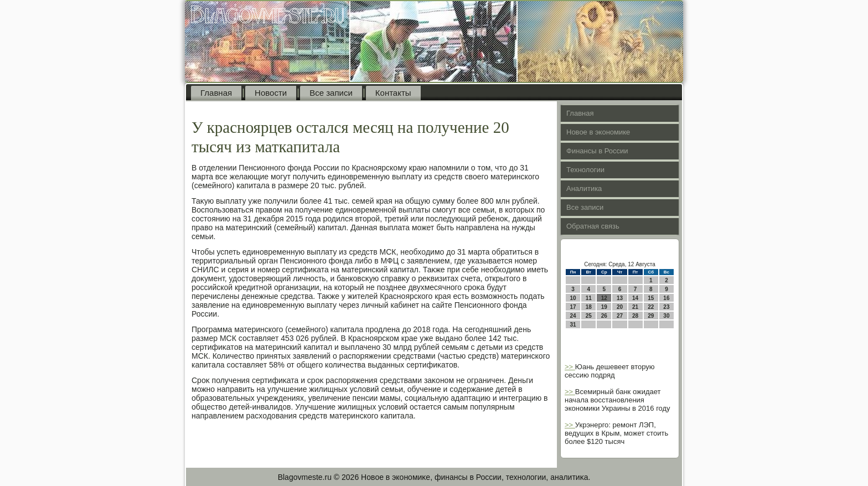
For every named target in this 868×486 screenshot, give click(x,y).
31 (573, 325)
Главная (216, 93)
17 (573, 307)
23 (666, 307)
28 (635, 316)
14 (635, 298)
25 (589, 316)
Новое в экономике (598, 132)
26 (604, 316)
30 (666, 316)
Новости (271, 93)
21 (635, 307)
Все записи (331, 93)
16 (666, 298)
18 (589, 307)
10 (573, 298)
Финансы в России (597, 151)
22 (651, 307)
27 (620, 316)
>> (570, 367)
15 (651, 298)
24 (573, 316)
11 (589, 298)
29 (651, 316)
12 (604, 298)
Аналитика (584, 188)
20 (620, 307)
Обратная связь (593, 226)
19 (604, 307)
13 (620, 298)
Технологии (585, 170)
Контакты (393, 93)
